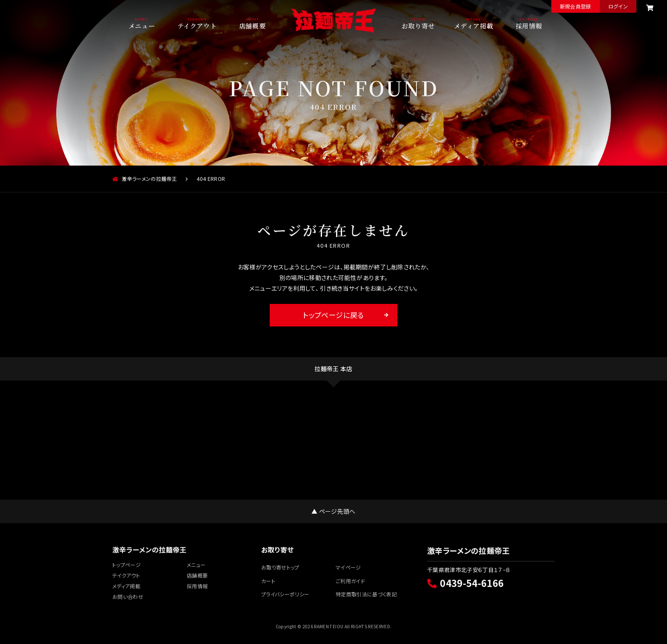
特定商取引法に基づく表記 (366, 594)
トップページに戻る (333, 315)
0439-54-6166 (465, 583)
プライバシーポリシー (285, 594)
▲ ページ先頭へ (333, 511)
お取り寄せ (418, 25)
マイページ (348, 567)
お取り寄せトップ (280, 567)
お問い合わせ (128, 597)
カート (268, 581)
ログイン (618, 6)
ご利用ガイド (350, 581)
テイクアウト (197, 25)
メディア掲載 (474, 25)
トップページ (127, 565)
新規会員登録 (576, 6)
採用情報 (529, 25)
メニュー (142, 25)
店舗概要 (252, 25)
